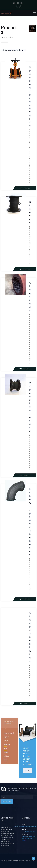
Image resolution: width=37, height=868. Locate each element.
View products (24, 188)
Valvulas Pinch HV (12, 861)
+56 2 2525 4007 (31, 831)
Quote (27, 771)
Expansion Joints (30, 407)
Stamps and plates (30, 637)
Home (3, 37)
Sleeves (30, 212)
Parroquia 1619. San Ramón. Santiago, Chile (29, 838)
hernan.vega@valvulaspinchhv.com (25, 827)
